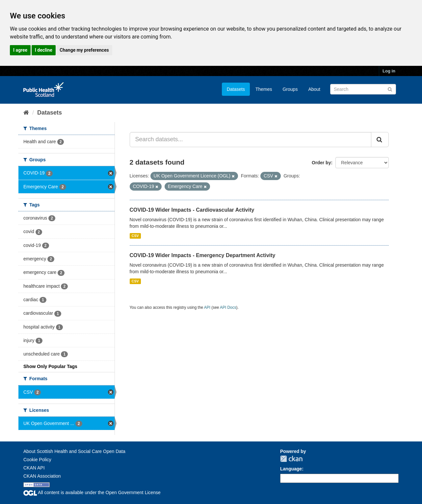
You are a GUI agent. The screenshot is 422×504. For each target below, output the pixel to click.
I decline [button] (44, 50)
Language (291, 469)
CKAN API (34, 468)
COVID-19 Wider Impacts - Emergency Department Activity (203, 255)
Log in (389, 71)
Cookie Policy (37, 460)
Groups (290, 89)
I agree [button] (20, 50)
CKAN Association (42, 476)
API (207, 307)
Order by (321, 163)
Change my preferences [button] (84, 50)
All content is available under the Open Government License (92, 492)
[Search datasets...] (251, 140)
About (314, 89)
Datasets (236, 89)
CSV (135, 236)
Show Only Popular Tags (50, 366)
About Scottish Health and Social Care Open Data (74, 451)
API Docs (228, 307)
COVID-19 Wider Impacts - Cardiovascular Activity (192, 210)
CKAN (291, 459)
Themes (264, 89)
